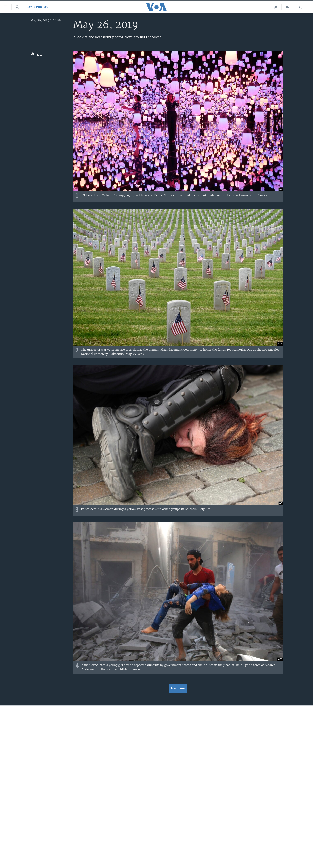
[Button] (37, 55)
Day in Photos (37, 7)
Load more (178, 688)
